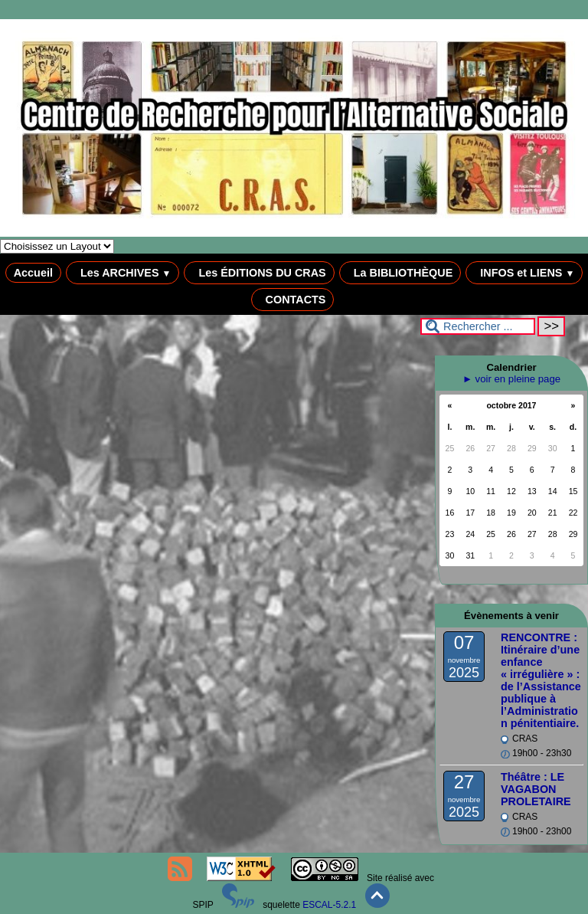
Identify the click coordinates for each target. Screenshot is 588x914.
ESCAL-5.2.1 (329, 905)
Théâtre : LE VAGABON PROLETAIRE (536, 789)
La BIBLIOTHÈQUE (400, 273)
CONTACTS (293, 300)
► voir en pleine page (511, 379)
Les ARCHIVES (123, 273)
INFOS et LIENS (524, 273)
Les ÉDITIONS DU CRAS (259, 273)
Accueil (33, 273)
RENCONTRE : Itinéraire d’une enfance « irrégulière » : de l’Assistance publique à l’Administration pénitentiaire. (541, 680)
